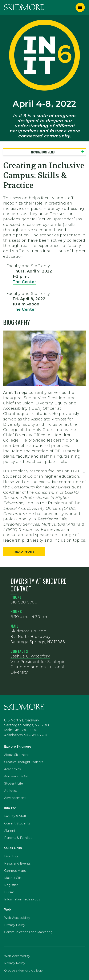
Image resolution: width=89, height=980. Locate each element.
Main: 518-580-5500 (21, 730)
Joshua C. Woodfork (30, 656)
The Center (24, 282)
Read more (24, 552)
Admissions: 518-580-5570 (26, 735)
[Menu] (80, 7)
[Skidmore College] (24, 7)
